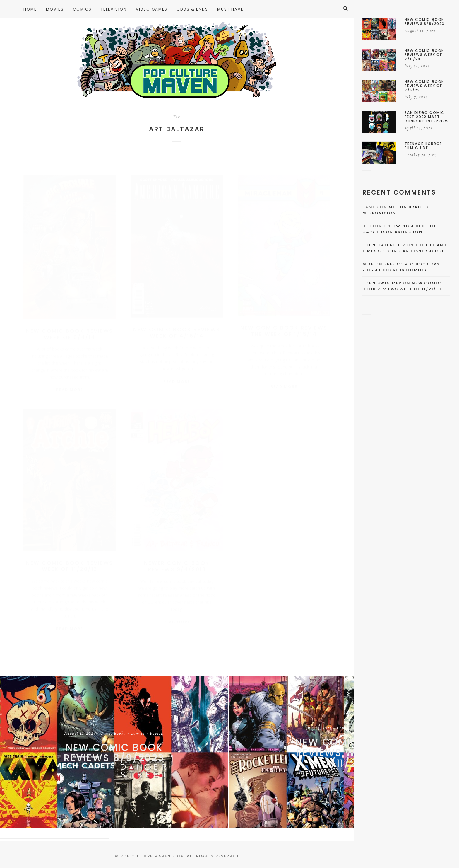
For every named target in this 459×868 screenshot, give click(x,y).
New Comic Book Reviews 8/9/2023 (114, 753)
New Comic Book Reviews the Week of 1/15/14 (284, 325)
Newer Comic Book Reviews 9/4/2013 (177, 563)
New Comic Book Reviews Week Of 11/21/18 (402, 286)
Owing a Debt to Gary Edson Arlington (399, 229)
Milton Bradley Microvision (396, 210)
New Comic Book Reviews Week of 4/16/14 (177, 327)
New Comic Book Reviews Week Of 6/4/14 (70, 328)
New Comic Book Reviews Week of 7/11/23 (344, 753)
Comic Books (113, 734)
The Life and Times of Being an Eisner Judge (405, 248)
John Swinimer (382, 283)
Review (157, 734)
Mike (368, 264)
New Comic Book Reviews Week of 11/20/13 (70, 562)
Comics (138, 734)
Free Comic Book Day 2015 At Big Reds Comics (401, 267)
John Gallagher (384, 245)
